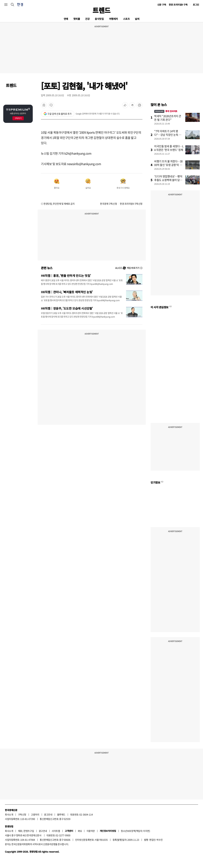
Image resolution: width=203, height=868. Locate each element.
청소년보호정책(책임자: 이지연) (135, 831)
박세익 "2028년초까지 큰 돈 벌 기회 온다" (168, 118)
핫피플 (77, 19)
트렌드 (101, 10)
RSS (80, 831)
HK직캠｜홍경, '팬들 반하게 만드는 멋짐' (66, 276)
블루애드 (61, 814)
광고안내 (48, 814)
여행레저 (113, 19)
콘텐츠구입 (29, 831)
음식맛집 (99, 19)
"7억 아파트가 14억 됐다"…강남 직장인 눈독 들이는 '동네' (169, 135)
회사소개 (9, 814)
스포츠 (126, 19)
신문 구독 (162, 5)
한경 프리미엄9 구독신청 (131, 204)
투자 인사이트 (166, 111)
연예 (66, 19)
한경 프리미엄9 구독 (178, 5)
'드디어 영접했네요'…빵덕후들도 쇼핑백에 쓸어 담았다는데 (168, 180)
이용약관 (91, 831)
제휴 (20, 831)
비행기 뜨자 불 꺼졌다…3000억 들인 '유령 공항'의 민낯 (168, 165)
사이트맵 (56, 831)
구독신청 (22, 814)
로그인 (196, 5)
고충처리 (35, 814)
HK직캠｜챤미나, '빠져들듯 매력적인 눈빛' (67, 292)
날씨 (137, 19)
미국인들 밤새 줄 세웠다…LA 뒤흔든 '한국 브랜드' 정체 (169, 148)
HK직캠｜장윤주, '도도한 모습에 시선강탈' (67, 308)
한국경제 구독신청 (108, 204)
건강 (87, 19)
